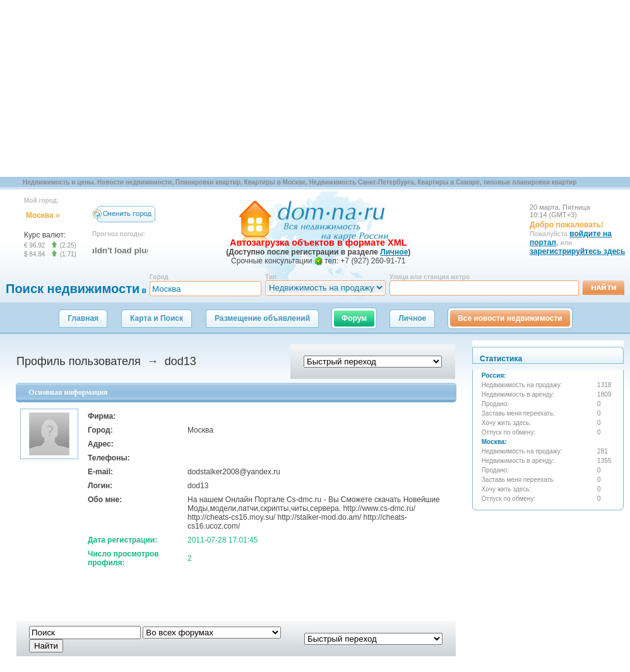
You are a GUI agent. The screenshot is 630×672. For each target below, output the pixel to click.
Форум (354, 318)
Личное (412, 318)
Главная (83, 318)
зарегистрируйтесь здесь (577, 251)
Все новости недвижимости (510, 318)
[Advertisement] (211, 88)
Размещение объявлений (262, 318)
